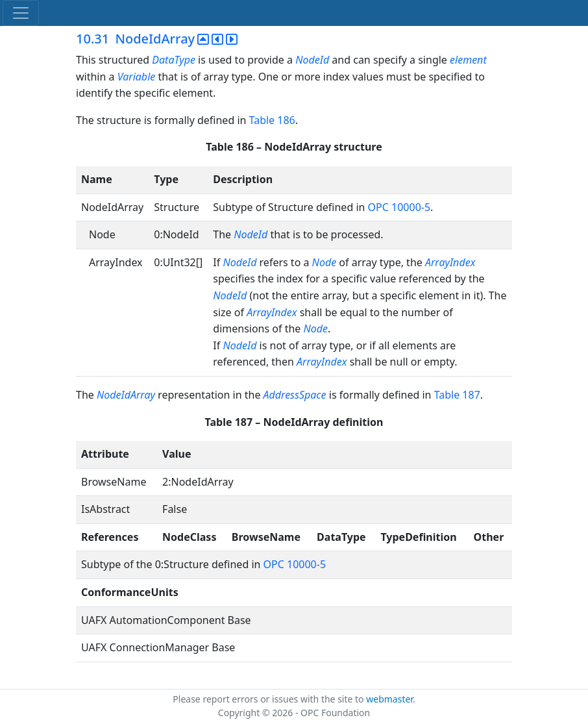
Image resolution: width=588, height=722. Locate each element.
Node (325, 262)
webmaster (389, 699)
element (468, 60)
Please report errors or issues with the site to (269, 699)
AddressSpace (295, 395)
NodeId (312, 60)
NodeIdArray (126, 395)
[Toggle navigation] (21, 13)
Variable (137, 77)
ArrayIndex (450, 262)
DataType (174, 60)
